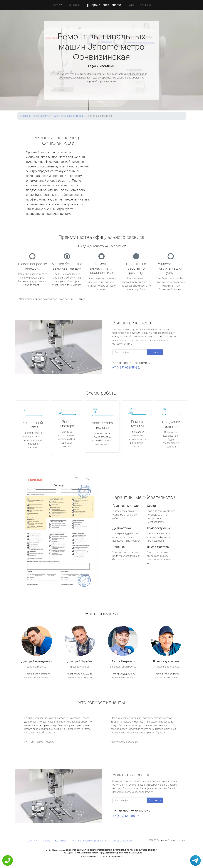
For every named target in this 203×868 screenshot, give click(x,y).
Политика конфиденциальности (88, 841)
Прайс (130, 5)
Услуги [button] (56, 5)
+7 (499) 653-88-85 (102, 66)
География (74, 5)
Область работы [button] (122, 841)
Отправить (155, 352)
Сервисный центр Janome (34, 116)
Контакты (145, 5)
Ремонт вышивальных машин (69, 116)
